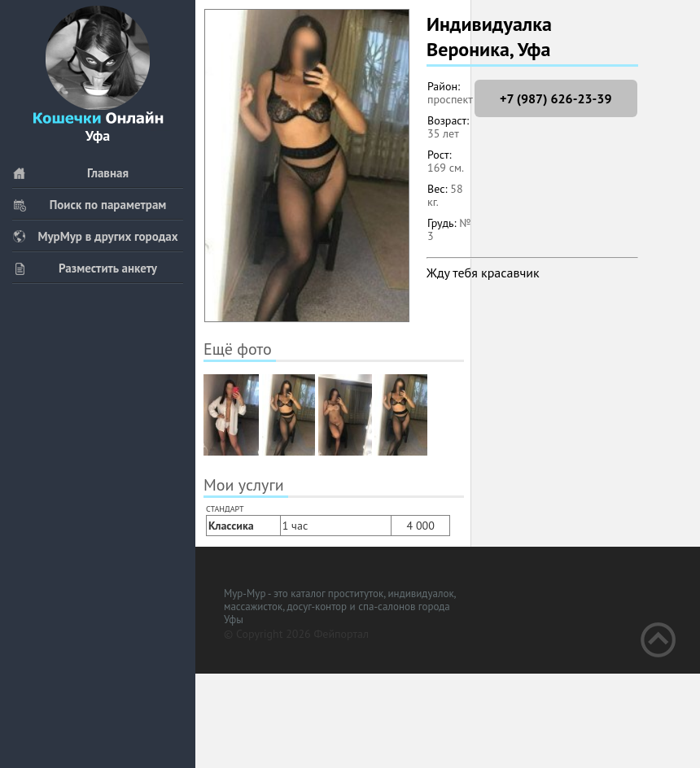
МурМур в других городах (95, 236)
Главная (70, 173)
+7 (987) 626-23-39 (556, 98)
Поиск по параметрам (89, 205)
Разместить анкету (85, 268)
